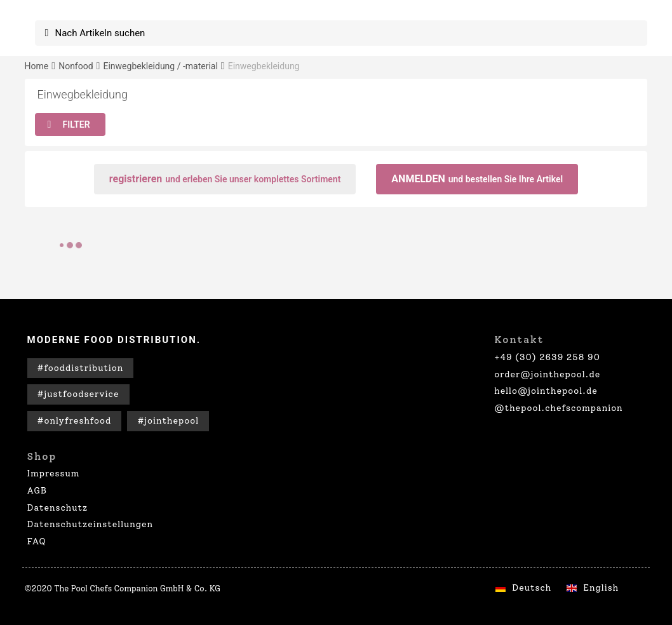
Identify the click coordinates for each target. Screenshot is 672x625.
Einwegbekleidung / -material (160, 66)
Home (37, 66)
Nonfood (76, 66)
